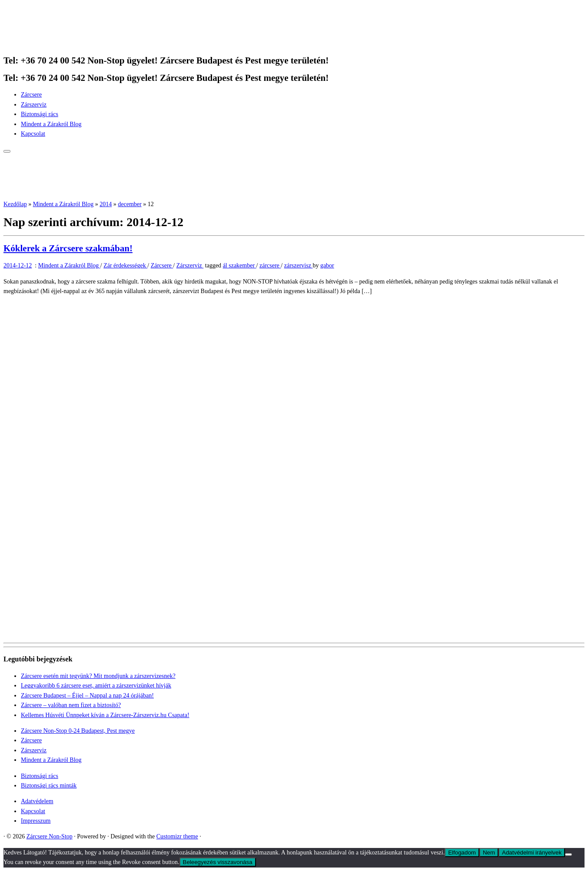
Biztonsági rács (40, 114)
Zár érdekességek (125, 265)
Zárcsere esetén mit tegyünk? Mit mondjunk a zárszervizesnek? (98, 676)
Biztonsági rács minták (49, 786)
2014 (106, 204)
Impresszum (36, 821)
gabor (327, 265)
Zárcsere (31, 95)
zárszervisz (299, 265)
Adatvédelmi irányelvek (532, 853)
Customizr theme (177, 836)
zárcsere (270, 265)
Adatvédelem (37, 801)
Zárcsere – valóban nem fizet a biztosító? (71, 705)
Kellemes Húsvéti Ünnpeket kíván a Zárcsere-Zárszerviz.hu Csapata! (105, 715)
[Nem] (568, 854)
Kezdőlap (15, 204)
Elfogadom (462, 853)
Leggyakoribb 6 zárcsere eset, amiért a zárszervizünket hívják (96, 686)
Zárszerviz (34, 105)
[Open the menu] (7, 151)
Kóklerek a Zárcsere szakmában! (68, 248)
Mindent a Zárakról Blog (51, 124)
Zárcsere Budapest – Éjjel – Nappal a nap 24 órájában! (87, 696)
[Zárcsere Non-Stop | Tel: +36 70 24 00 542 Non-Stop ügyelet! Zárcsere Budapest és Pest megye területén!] (58, 43)
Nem (489, 853)
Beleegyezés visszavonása (218, 862)
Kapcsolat (33, 134)
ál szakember (240, 265)
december (130, 204)
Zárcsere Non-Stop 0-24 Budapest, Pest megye (78, 731)
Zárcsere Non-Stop (50, 836)
